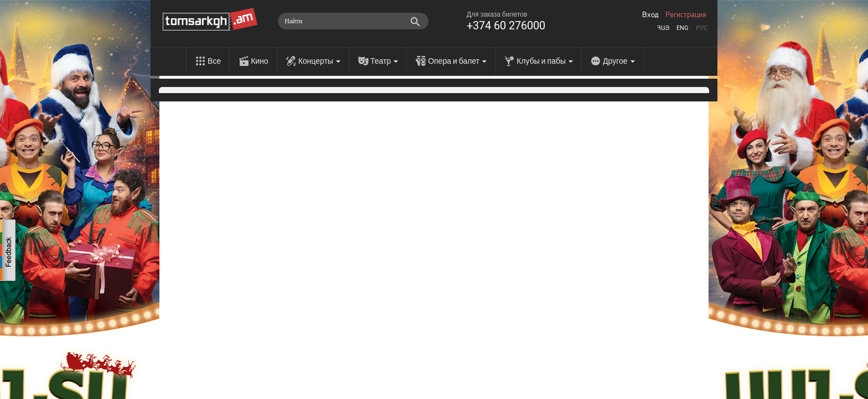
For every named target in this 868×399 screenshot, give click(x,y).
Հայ (663, 28)
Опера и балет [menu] (457, 61)
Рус (702, 28)
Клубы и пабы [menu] (545, 61)
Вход (650, 15)
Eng (683, 28)
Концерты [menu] (319, 61)
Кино (260, 61)
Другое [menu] (619, 61)
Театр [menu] (384, 61)
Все (214, 61)
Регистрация (686, 15)
